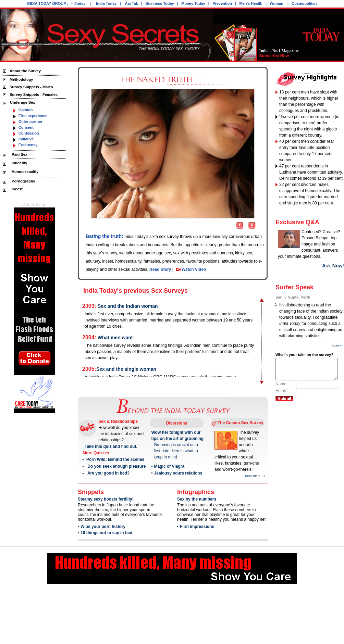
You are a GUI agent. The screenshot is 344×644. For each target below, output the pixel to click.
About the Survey (25, 71)
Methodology (21, 79)
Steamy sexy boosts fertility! (106, 499)
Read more (253, 476)
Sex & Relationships (118, 421)
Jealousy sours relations (178, 473)
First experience (33, 116)
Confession (29, 133)
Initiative (26, 139)
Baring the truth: (105, 236)
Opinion (26, 110)
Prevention (222, 3)
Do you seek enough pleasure (116, 466)
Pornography (23, 181)
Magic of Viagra (169, 466)
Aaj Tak (132, 3)
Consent (26, 127)
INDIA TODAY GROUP (46, 3)
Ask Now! (333, 266)
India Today (106, 3)
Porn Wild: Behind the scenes (115, 459)
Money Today (193, 3)
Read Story (160, 269)
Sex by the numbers (197, 499)
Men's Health (251, 3)
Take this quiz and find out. (111, 446)
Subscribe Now (274, 56)
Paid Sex (19, 154)
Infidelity (19, 163)
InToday (79, 3)
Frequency (28, 145)
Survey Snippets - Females (34, 94)
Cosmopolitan (304, 3)
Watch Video (193, 269)
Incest (17, 189)
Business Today (160, 3)
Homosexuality (24, 172)
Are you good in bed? (108, 473)
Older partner (30, 122)
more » (337, 345)
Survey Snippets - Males (31, 87)
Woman (277, 3)
